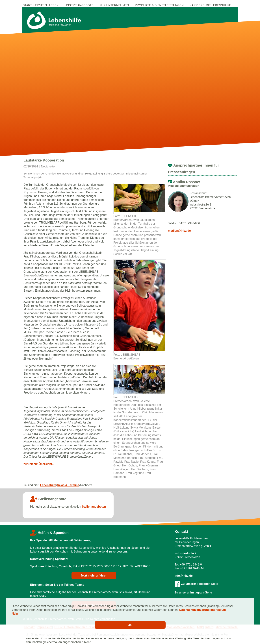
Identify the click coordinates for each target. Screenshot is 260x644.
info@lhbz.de (184, 576)
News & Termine (68, 485)
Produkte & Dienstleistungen (159, 5)
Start (27, 5)
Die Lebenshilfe (218, 5)
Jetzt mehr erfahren (94, 576)
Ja (130, 625)
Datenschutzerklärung (194, 610)
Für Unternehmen (114, 5)
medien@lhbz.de (179, 231)
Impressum (218, 610)
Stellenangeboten (94, 507)
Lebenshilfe (48, 485)
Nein (15, 614)
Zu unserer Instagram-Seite (193, 592)
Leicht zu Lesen (46, 5)
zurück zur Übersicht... (39, 464)
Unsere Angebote (79, 5)
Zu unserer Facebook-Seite (196, 584)
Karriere (197, 5)
